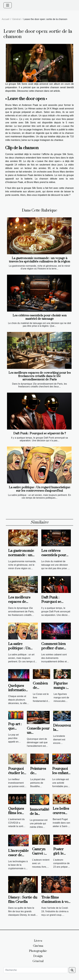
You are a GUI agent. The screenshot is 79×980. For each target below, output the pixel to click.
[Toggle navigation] (8, 5)
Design (38, 956)
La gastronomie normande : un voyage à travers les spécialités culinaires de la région (39, 260)
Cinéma (38, 946)
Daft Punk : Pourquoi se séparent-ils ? (40, 433)
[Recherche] (36, 970)
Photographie (38, 951)
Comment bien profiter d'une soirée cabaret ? (54, 648)
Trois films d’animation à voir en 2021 (56, 902)
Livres (38, 941)
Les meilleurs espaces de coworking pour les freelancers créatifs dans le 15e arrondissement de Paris (40, 376)
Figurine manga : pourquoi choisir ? (61, 690)
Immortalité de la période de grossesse (39, 816)
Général (16, 19)
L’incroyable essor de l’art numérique (18, 857)
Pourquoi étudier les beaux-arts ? (17, 775)
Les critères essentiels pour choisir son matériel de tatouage (40, 317)
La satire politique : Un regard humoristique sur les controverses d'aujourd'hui (39, 489)
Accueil (6, 19)
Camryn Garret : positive (39, 854)
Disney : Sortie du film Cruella (23, 900)
